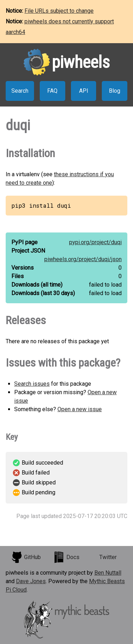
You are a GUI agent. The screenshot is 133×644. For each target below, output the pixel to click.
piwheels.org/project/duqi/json (83, 259)
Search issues (32, 384)
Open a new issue (80, 409)
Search (20, 91)
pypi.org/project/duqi (95, 242)
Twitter (108, 557)
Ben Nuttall (108, 573)
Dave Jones (31, 581)
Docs (66, 557)
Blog (115, 91)
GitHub (26, 557)
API (84, 91)
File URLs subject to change (59, 11)
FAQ (52, 91)
